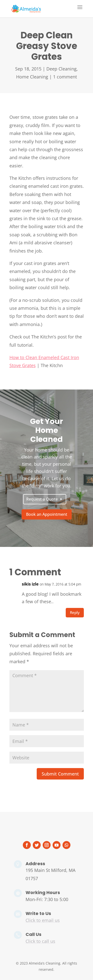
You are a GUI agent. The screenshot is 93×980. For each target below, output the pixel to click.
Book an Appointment (47, 514)
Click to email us (43, 920)
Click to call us (40, 941)
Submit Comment (60, 774)
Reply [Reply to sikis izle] (75, 612)
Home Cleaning (32, 77)
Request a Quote (42, 499)
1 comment (65, 77)
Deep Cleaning (62, 69)
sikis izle (30, 584)
